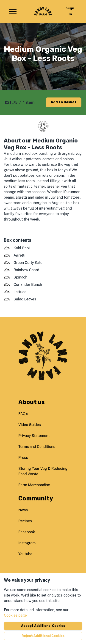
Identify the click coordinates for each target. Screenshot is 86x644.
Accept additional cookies (43, 626)
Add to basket (64, 102)
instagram (27, 543)
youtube (25, 554)
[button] (13, 11)
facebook (27, 532)
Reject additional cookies (43, 636)
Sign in (70, 11)
